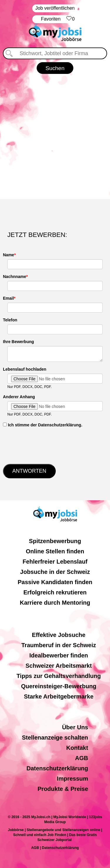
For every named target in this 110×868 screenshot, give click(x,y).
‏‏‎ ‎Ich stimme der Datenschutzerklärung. (43, 425)
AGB (82, 758)
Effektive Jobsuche (59, 635)
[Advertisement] (55, 135)
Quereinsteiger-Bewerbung (59, 686)
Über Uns (75, 727)
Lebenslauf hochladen (25, 369)
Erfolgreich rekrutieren (55, 592)
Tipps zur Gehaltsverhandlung (59, 676)
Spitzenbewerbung (55, 541)
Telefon (10, 320)
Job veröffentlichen (55, 8)
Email (8, 298)
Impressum (73, 779)
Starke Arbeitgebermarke (59, 696)
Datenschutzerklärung (57, 768)
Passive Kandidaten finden (55, 582)
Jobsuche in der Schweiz (55, 572)
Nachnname (15, 277)
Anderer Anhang (19, 397)
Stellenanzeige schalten (55, 738)
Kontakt (77, 748)
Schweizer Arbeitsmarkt (59, 666)
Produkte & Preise (63, 789)
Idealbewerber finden (59, 655)
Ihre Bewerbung (18, 342)
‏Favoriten (58, 19)
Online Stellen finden (55, 551)
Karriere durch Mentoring (55, 603)
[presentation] (48, 445)
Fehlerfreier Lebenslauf (55, 562)
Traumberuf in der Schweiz (59, 645)
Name (9, 255)
